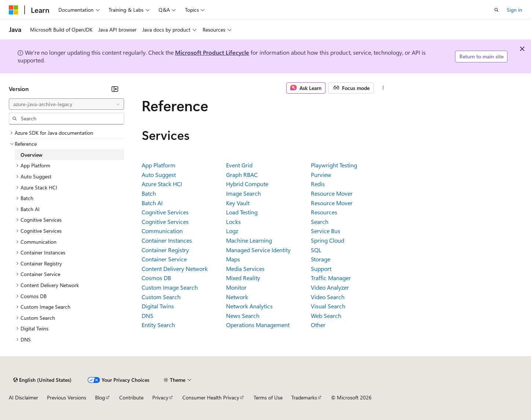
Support (321, 269)
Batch (149, 193)
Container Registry (165, 250)
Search (320, 222)
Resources (324, 212)
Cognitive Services (165, 212)
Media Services (245, 269)
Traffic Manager (331, 278)
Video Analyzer (330, 287)
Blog (100, 397)
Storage (321, 259)
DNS (148, 316)
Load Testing (242, 212)
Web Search (326, 316)
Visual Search (328, 306)
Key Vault (238, 203)
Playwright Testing (334, 165)
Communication (162, 231)
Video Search (328, 297)
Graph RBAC (242, 175)
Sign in (514, 10)
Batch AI (152, 203)
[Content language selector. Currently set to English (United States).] (42, 380)
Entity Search (158, 325)
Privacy (160, 397)
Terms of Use (268, 397)
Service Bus (325, 231)
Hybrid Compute (247, 184)
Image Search (243, 193)
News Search (243, 316)
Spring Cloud (328, 240)
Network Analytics (249, 306)
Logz (232, 231)
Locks (233, 222)
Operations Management (258, 325)
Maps (233, 259)
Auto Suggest (159, 175)
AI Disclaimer (23, 397)
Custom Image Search (170, 287)
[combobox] (66, 104)
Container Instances (167, 240)
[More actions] (383, 88)
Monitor (236, 287)
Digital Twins (158, 306)
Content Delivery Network (175, 269)
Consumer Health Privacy (211, 397)
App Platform (159, 165)
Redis (318, 184)
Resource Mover (332, 193)
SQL (316, 250)
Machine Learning (249, 240)
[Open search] (497, 10)
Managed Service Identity (258, 250)
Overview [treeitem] (32, 155)
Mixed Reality (243, 278)
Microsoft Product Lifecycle (212, 52)
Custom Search (161, 297)
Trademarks (304, 397)
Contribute (131, 397)
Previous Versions (67, 397)
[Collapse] (115, 89)
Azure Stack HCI (162, 184)
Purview (321, 175)
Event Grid (239, 165)
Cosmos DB (156, 278)
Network (237, 297)
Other (318, 325)
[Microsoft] (14, 10)
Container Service (164, 259)
